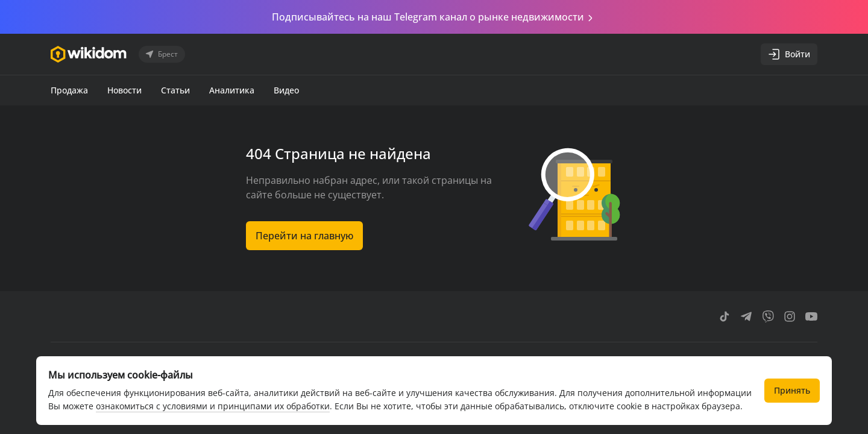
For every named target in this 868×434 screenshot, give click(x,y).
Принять (792, 390)
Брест (161, 54)
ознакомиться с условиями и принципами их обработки (213, 406)
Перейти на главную (304, 236)
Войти (789, 54)
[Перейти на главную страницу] (89, 54)
